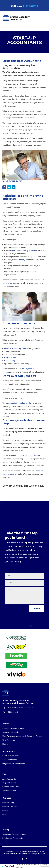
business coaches (29, 455)
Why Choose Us (9, 740)
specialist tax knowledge (21, 403)
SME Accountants (10, 760)
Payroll (5, 810)
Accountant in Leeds (10, 732)
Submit (37, 608)
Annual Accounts (9, 779)
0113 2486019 (30, 6)
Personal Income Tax (11, 787)
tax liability (20, 260)
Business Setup (8, 802)
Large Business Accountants (14, 764)
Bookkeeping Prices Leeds (13, 838)
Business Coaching (10, 806)
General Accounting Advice (16, 348)
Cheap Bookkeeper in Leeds (13, 728)
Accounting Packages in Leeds (14, 834)
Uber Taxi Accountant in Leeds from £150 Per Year (23, 736)
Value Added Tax (9, 791)
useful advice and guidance (23, 251)
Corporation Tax (9, 783)
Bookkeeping (10, 361)
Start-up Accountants (11, 756)
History (5, 744)
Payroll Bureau (11, 358)
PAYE (4, 814)
